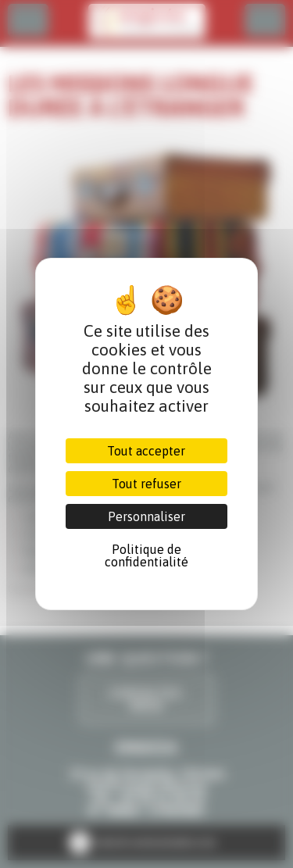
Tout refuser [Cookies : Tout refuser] (146, 484)
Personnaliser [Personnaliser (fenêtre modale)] (146, 516)
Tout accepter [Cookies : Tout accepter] (146, 451)
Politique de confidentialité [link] (146, 555)
